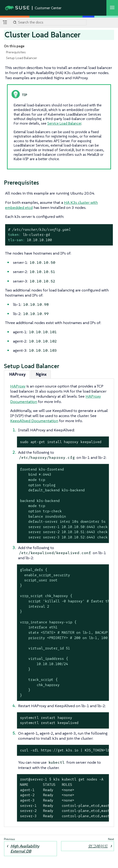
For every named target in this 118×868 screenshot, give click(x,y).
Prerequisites (16, 52)
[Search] (52, 22)
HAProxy (18, 386)
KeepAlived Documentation (34, 421)
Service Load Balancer (64, 123)
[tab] (17, 374)
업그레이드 (98, 846)
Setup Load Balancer (22, 58)
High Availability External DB (25, 849)
